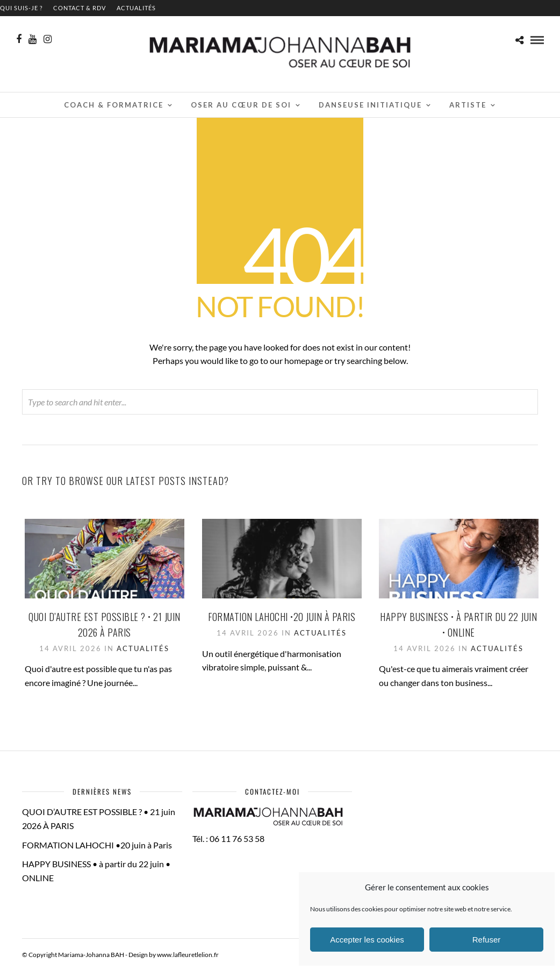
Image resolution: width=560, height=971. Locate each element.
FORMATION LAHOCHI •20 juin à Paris (282, 617)
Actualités (136, 8)
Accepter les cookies (367, 940)
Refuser (487, 940)
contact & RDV (80, 8)
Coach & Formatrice (114, 105)
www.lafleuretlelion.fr (188, 955)
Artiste (468, 105)
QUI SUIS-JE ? (21, 8)
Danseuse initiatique (370, 105)
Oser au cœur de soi (241, 105)
